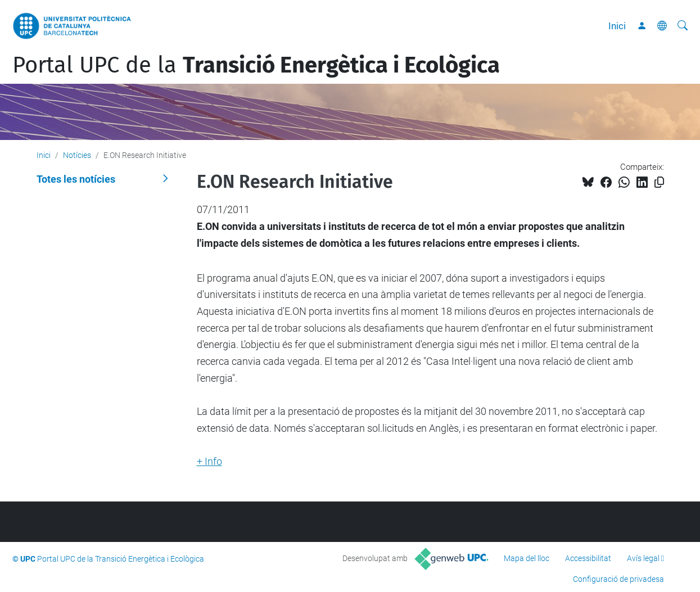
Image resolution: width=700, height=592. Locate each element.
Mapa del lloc (527, 558)
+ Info (209, 461)
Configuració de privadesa (618, 579)
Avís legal (643, 558)
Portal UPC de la (256, 65)
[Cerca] (683, 26)
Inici (617, 26)
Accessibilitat (588, 558)
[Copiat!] (659, 182)
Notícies (77, 155)
